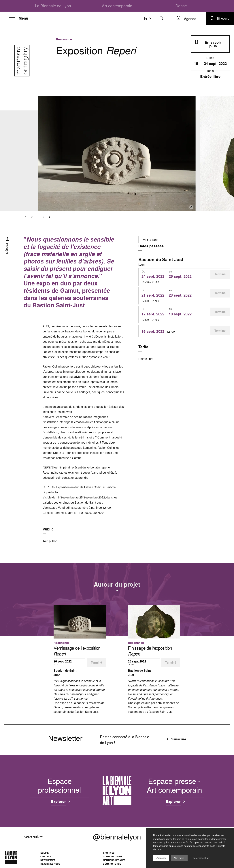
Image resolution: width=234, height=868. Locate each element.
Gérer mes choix (201, 858)
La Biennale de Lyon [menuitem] (53, 6)
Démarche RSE (112, 864)
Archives (109, 853)
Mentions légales (114, 860)
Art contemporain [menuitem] (117, 6)
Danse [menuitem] (181, 6)
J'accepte (161, 858)
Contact (46, 857)
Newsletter (48, 860)
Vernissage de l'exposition (77, 651)
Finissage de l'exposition (150, 651)
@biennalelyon (117, 837)
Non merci (179, 858)
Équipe (45, 853)
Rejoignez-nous (50, 864)
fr (148, 18)
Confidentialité (113, 857)
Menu (18, 18)
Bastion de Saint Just (161, 259)
